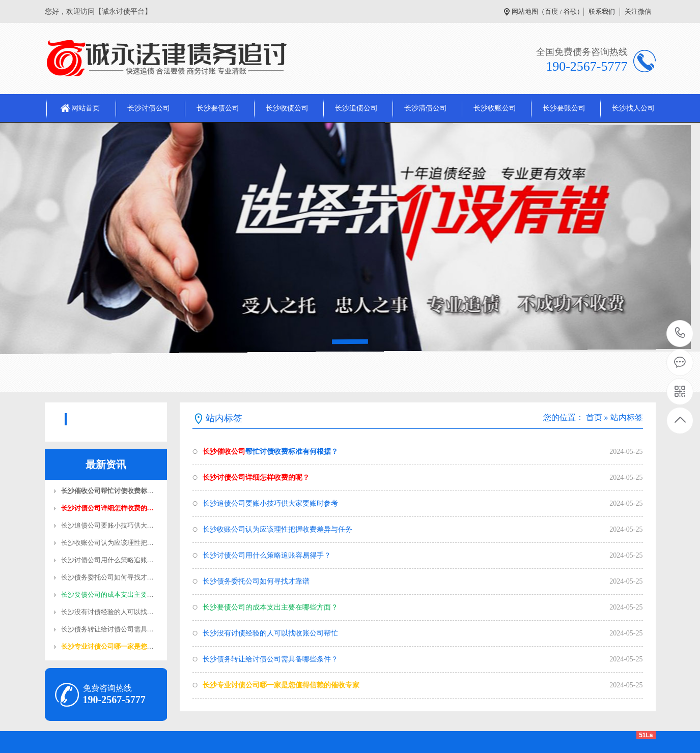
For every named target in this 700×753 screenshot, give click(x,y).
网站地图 (525, 11)
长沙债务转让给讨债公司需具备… (111, 629)
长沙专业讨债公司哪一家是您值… (111, 646)
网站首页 (86, 108)
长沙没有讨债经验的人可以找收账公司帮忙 (270, 633)
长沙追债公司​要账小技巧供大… (107, 525)
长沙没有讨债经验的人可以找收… (111, 612)
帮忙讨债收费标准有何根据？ (270, 452)
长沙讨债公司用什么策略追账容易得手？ (267, 555)
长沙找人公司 (633, 108)
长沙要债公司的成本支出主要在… (111, 595)
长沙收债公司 (287, 108)
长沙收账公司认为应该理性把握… (111, 543)
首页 (594, 417)
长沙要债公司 (218, 108)
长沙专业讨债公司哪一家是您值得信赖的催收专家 (281, 685)
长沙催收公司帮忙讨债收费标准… (111, 491)
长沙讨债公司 (149, 108)
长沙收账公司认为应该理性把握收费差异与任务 (277, 529)
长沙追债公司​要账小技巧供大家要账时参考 (270, 503)
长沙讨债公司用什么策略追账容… (111, 560)
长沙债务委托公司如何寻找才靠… (111, 577)
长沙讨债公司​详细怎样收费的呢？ (256, 477)
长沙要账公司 (564, 108)
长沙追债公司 (356, 108)
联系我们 (602, 11)
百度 (551, 11)
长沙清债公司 (426, 108)
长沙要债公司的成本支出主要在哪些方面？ (270, 607)
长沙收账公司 (495, 108)
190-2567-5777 (680, 334)
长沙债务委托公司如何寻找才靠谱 (256, 581)
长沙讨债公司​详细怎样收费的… (107, 508)
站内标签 (627, 417)
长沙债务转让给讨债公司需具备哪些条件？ (270, 659)
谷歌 (570, 11)
